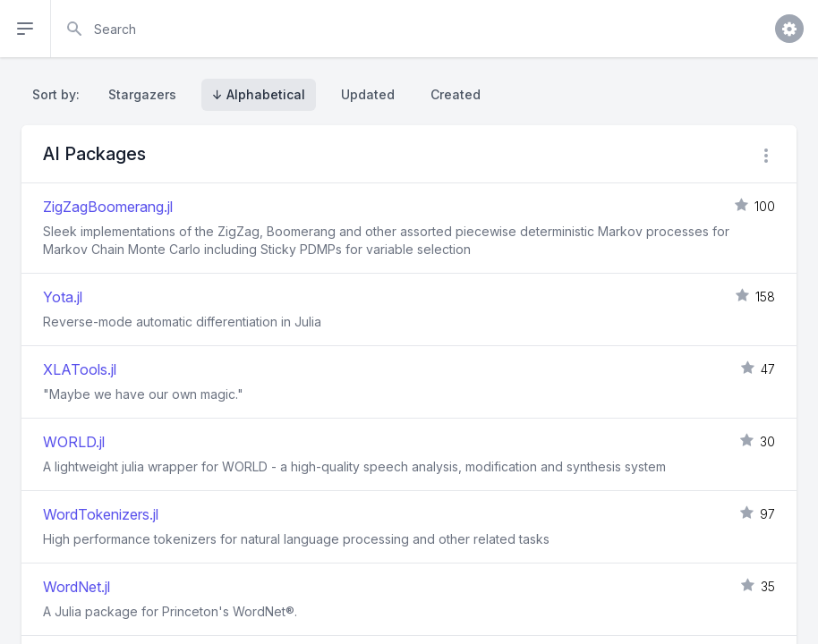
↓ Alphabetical (259, 94)
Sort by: (60, 94)
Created (456, 94)
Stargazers (142, 94)
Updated (368, 94)
